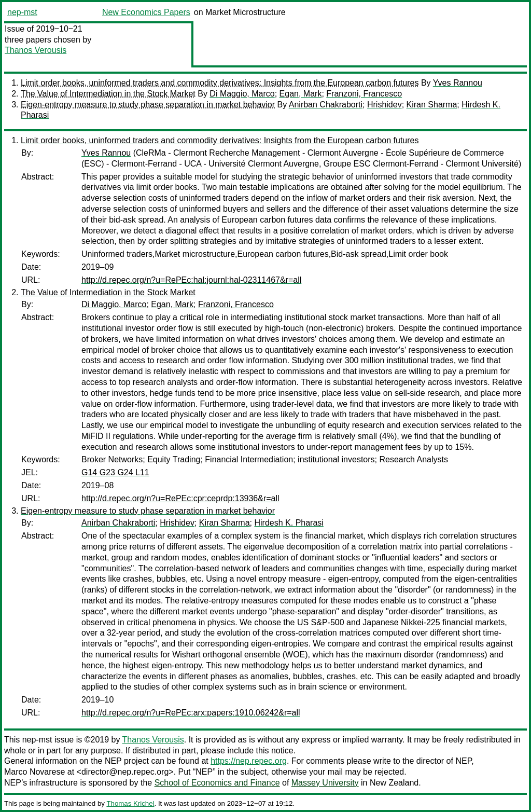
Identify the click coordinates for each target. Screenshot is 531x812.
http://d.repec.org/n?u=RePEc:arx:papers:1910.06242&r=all (191, 713)
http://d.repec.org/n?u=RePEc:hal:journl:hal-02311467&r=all (191, 280)
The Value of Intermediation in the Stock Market (108, 94)
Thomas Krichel (130, 803)
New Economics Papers (146, 12)
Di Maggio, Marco (242, 94)
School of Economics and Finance (217, 783)
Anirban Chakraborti (326, 105)
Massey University (325, 783)
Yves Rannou (458, 83)
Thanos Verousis (36, 50)
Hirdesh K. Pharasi (289, 523)
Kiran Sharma (432, 105)
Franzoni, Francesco (364, 94)
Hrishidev (385, 105)
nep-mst (22, 12)
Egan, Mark (301, 94)
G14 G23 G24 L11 (115, 472)
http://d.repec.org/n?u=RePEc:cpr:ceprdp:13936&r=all (180, 498)
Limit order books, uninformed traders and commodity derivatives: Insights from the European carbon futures (220, 83)
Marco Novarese (34, 772)
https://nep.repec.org (249, 761)
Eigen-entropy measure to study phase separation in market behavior (148, 105)
